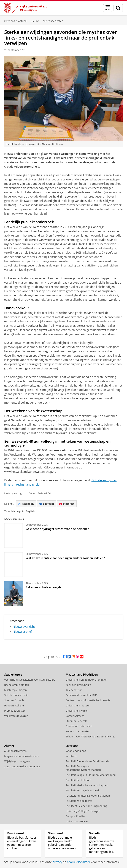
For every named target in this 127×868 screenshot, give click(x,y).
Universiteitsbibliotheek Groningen (87, 680)
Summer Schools (14, 700)
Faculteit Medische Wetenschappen (87, 785)
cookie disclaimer (79, 862)
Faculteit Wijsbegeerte (79, 801)
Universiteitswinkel (77, 711)
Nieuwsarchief (22, 632)
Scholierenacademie (16, 695)
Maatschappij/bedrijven (82, 675)
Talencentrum (74, 690)
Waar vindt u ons (76, 751)
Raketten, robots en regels (44, 587)
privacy (57, 862)
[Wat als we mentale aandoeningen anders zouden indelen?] (14, 565)
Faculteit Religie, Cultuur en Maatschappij (91, 775)
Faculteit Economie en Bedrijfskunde (87, 761)
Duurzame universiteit (79, 726)
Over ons (10, 21)
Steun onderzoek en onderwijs (22, 766)
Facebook (26, 504)
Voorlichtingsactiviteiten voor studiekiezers (30, 680)
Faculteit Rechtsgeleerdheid (82, 790)
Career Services (75, 716)
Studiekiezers (13, 675)
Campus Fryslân (75, 816)
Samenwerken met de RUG (82, 695)
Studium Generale (77, 721)
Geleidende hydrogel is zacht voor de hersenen (58, 529)
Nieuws (35, 21)
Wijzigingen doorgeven (18, 761)
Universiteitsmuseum (78, 705)
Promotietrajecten (15, 711)
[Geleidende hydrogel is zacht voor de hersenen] (14, 535)
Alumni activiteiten (15, 751)
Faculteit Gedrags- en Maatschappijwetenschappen (83, 768)
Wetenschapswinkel (78, 731)
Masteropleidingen (16, 690)
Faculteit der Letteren (79, 780)
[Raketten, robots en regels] (14, 594)
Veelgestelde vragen (16, 716)
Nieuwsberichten (53, 21)
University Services (77, 821)
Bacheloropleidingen (17, 685)
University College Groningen (83, 811)
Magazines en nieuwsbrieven (22, 756)
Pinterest (67, 504)
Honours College (14, 705)
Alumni (9, 746)
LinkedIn (46, 504)
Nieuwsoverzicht (24, 627)
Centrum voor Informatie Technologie (88, 700)
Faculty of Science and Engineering (87, 806)
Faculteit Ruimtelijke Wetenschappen (88, 796)
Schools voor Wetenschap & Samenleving (90, 736)
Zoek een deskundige (78, 685)
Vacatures (72, 756)
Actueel (23, 21)
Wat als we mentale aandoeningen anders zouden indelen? (65, 558)
